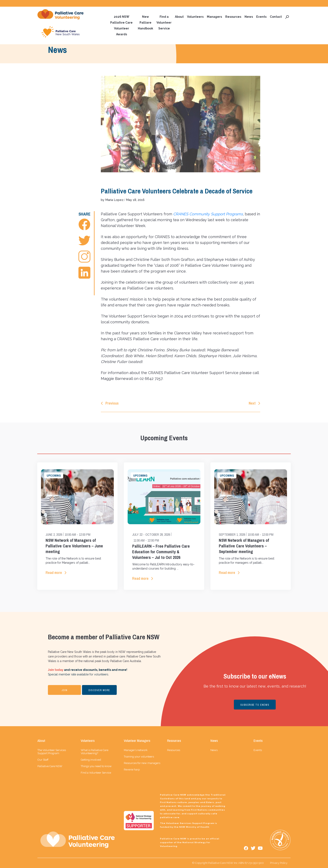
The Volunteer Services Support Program (52, 752)
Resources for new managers (142, 763)
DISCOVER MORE (99, 690)
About (179, 17)
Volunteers (195, 17)
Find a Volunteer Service (164, 23)
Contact (276, 17)
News (249, 17)
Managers (214, 17)
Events (261, 17)
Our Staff (43, 760)
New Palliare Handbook (145, 23)
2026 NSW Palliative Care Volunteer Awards (121, 25)
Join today (56, 670)
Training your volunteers (139, 757)
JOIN (65, 690)
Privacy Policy (279, 863)
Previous (112, 403)
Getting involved (91, 760)
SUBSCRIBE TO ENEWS (255, 705)
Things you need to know (96, 766)
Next (252, 403)
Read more (54, 573)
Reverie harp (132, 770)
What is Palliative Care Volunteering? (95, 752)
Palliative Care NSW (50, 766)
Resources (233, 17)
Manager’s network (136, 750)
